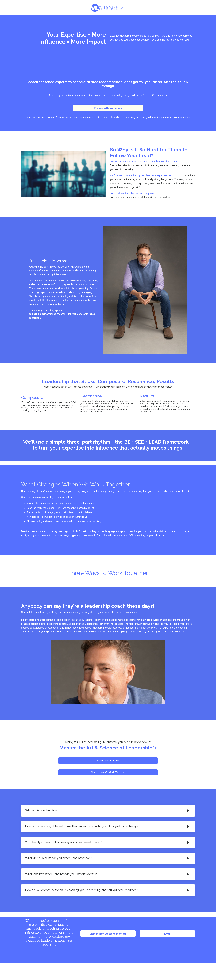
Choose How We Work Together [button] (108, 776)
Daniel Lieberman (57, 261)
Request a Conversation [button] (108, 108)
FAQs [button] (167, 940)
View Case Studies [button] (108, 765)
